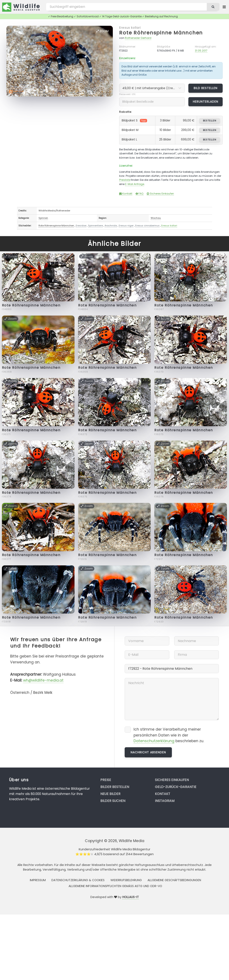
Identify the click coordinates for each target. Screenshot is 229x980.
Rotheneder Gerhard (138, 38)
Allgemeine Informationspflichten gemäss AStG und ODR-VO (115, 886)
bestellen (210, 121)
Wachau (156, 218)
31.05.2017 (201, 51)
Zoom (102, 31)
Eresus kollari (130, 28)
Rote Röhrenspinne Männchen (161, 33)
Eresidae (81, 226)
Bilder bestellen (115, 787)
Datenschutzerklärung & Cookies (78, 880)
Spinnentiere (95, 226)
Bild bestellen (206, 88)
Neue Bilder (110, 794)
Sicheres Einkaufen (160, 194)
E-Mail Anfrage (135, 184)
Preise (106, 780)
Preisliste (125, 180)
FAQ (140, 194)
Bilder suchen (113, 801)
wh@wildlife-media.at (43, 680)
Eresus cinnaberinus (147, 226)
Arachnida (111, 226)
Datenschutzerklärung (154, 741)
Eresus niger (126, 226)
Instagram (165, 801)
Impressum (38, 880)
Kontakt (126, 194)
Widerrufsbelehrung (126, 880)
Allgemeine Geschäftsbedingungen (174, 880)
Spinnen (43, 218)
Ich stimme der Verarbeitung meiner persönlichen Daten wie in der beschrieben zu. (169, 735)
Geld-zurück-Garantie (176, 787)
